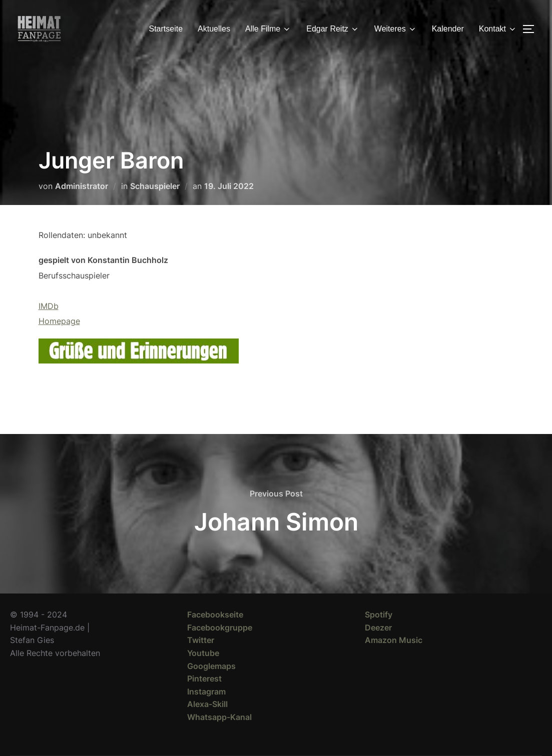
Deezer (378, 627)
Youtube (203, 653)
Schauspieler (155, 186)
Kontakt (498, 29)
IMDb (49, 306)
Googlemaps (211, 666)
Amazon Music (394, 640)
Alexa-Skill (207, 704)
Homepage (59, 321)
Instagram (206, 691)
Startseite (166, 29)
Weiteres (396, 29)
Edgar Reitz (333, 29)
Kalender (448, 29)
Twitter (201, 640)
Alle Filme (268, 29)
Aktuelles (214, 29)
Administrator (82, 186)
